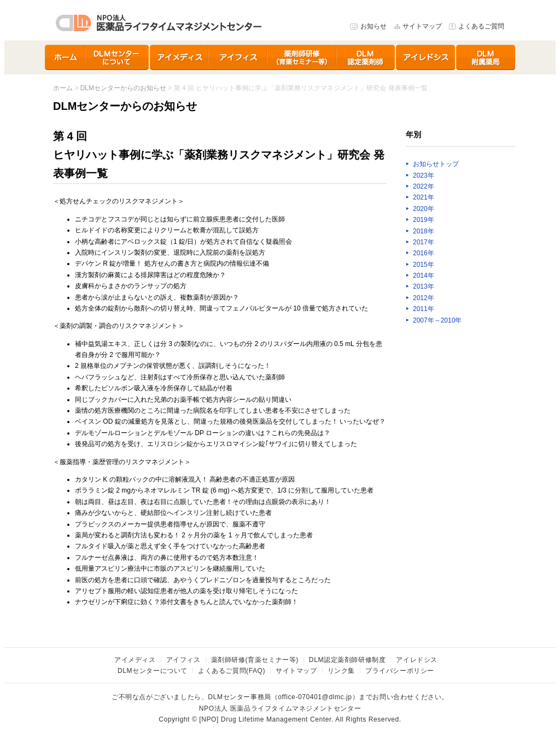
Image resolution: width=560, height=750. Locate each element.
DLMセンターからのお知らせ (123, 88)
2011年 (424, 309)
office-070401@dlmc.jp (315, 697)
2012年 (424, 298)
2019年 (424, 220)
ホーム (65, 57)
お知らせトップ (436, 164)
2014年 (424, 276)
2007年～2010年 (437, 320)
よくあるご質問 (481, 26)
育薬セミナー (302, 57)
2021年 (424, 197)
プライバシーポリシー (400, 671)
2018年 (424, 231)
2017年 (424, 242)
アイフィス (238, 57)
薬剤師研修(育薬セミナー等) (255, 660)
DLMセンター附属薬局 (486, 57)
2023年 (424, 175)
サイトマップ (422, 26)
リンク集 (341, 671)
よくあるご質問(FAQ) (232, 671)
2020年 (424, 209)
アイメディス (179, 57)
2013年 (424, 286)
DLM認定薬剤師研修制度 (366, 57)
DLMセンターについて (118, 57)
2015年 (424, 265)
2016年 (424, 253)
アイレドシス (426, 57)
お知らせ (374, 26)
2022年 (424, 186)
